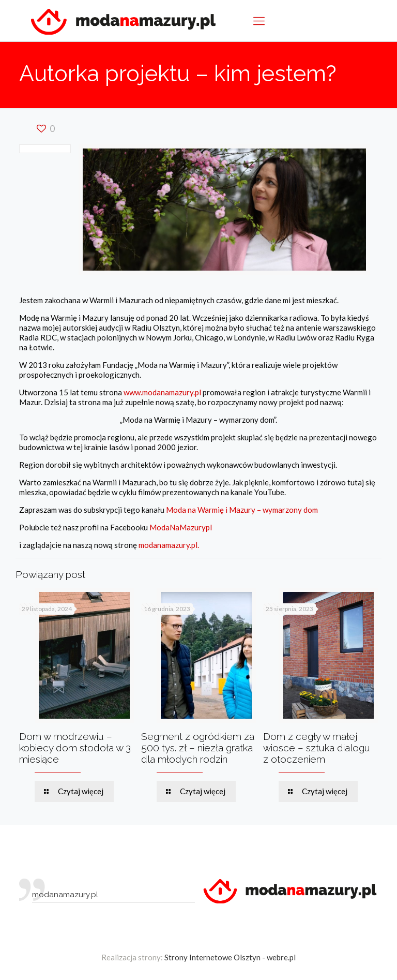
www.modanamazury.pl (162, 392)
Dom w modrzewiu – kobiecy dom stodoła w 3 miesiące (75, 748)
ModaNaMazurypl (181, 527)
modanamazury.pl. (169, 545)
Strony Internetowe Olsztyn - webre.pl (230, 957)
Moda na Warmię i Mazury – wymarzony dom (242, 510)
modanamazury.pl (65, 895)
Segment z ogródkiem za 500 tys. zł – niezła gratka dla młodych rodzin (198, 748)
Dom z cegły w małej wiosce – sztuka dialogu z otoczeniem (317, 748)
